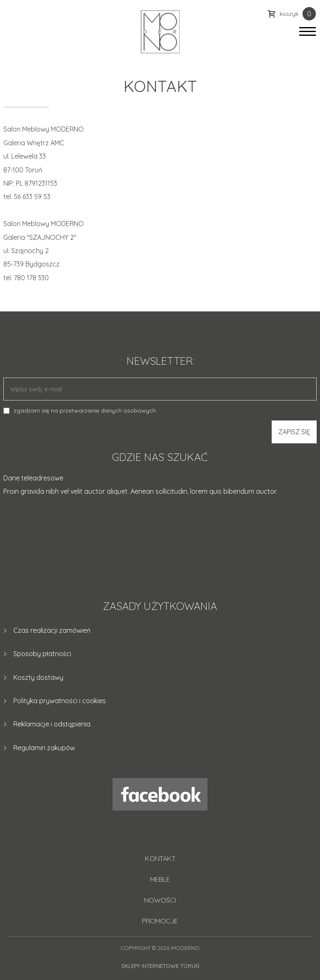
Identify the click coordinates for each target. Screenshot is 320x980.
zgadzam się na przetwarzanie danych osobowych (85, 410)
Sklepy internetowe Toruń (160, 966)
